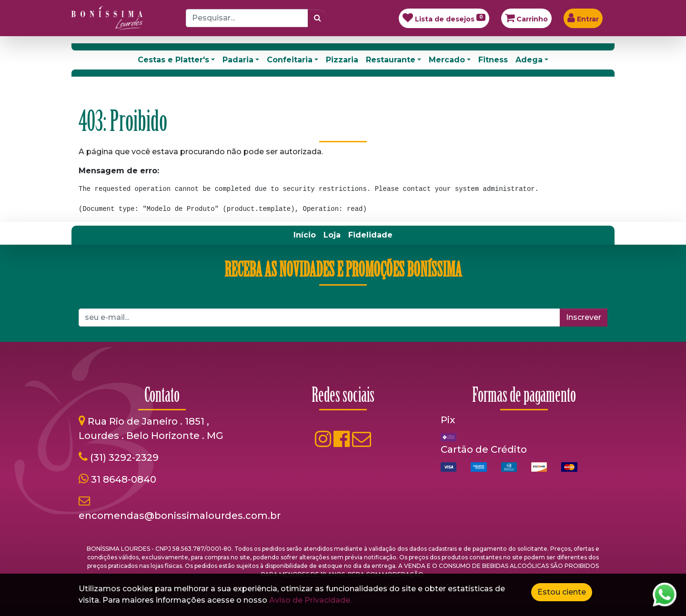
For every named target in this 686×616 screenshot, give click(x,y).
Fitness (493, 60)
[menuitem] (305, 235)
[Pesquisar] (318, 18)
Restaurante (391, 60)
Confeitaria (290, 60)
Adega (529, 60)
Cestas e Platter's (173, 60)
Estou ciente (562, 592)
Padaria (238, 60)
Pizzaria (342, 60)
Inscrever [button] (584, 317)
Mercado (447, 60)
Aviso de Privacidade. (310, 600)
